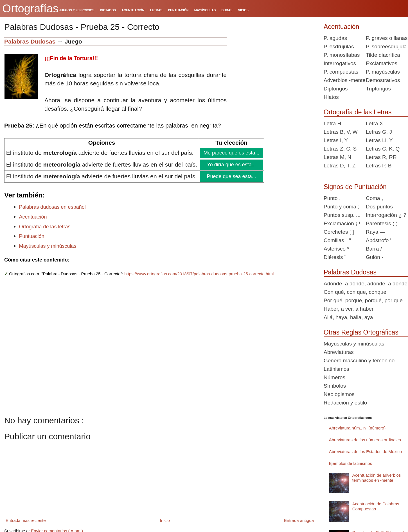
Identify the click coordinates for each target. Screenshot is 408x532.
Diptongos (336, 89)
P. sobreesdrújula (386, 46)
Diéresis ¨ (335, 257)
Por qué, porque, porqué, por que (363, 300)
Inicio (165, 520)
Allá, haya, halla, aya (348, 317)
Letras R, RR (381, 157)
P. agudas (335, 38)
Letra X (374, 123)
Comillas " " (337, 240)
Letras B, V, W (341, 132)
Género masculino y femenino (359, 361)
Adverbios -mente (345, 80)
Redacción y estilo (345, 403)
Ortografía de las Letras (358, 112)
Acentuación (33, 217)
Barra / (374, 249)
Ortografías (30, 8)
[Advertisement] (273, 72)
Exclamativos (382, 63)
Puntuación (32, 236)
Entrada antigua (299, 520)
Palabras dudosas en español (52, 207)
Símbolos (335, 386)
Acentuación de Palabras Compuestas (376, 506)
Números (334, 377)
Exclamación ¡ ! (342, 223)
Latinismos (336, 369)
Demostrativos (383, 80)
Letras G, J (379, 132)
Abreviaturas (339, 352)
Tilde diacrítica (383, 55)
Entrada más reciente (26, 520)
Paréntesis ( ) (382, 223)
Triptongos (378, 89)
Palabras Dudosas (30, 41)
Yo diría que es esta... (231, 165)
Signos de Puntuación (355, 187)
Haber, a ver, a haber (349, 309)
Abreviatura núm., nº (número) (357, 428)
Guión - (375, 257)
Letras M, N (337, 157)
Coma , (374, 198)
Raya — (376, 232)
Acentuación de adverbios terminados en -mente (377, 478)
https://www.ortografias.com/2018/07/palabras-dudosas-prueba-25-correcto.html (199, 274)
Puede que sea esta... (231, 176)
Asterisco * (336, 249)
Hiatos (331, 97)
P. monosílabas (342, 55)
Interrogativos (340, 63)
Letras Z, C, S (340, 149)
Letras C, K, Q (383, 149)
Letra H (332, 123)
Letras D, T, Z (340, 166)
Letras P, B (379, 166)
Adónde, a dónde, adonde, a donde (366, 284)
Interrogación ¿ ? (386, 215)
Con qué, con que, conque (355, 292)
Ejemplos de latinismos (350, 463)
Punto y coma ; (341, 207)
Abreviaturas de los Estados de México (365, 452)
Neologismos (339, 394)
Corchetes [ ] (339, 232)
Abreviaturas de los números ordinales (365, 440)
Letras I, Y (336, 140)
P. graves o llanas (387, 38)
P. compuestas (341, 72)
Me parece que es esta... (231, 153)
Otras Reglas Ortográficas (361, 332)
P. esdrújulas (339, 46)
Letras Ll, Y (379, 140)
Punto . (332, 198)
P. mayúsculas (383, 72)
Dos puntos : (381, 207)
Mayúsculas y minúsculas (48, 246)
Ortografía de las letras (45, 227)
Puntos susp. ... (342, 215)
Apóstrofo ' (378, 240)
